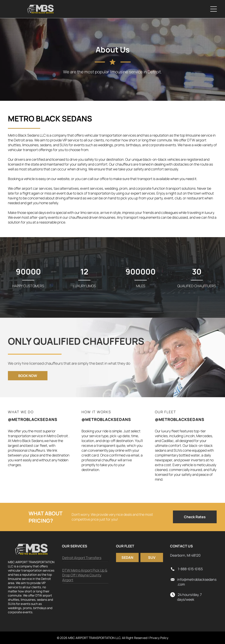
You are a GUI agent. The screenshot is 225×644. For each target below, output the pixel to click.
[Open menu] (214, 9)
